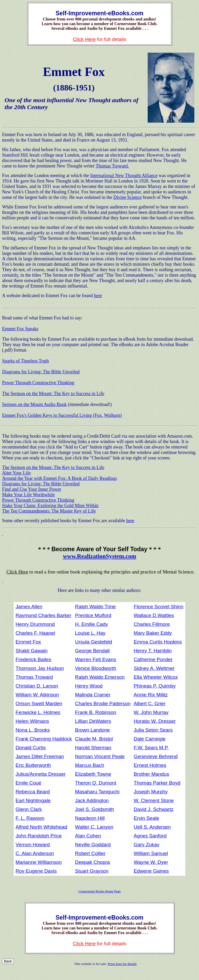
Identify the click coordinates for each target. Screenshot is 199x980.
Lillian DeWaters (93, 721)
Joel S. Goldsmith (95, 809)
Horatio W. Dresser (155, 721)
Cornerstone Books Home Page (99, 891)
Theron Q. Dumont (96, 783)
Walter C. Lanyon (94, 827)
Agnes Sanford (150, 836)
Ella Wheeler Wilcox (156, 677)
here (98, 296)
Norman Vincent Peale (100, 756)
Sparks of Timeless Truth (26, 361)
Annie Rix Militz (151, 695)
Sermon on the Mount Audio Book (34, 404)
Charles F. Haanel (35, 633)
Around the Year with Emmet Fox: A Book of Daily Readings (59, 478)
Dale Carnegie (150, 739)
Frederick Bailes (33, 659)
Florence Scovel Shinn (159, 607)
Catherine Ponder (153, 659)
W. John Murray (151, 712)
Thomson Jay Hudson (40, 668)
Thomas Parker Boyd (157, 783)
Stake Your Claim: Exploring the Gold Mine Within (50, 506)
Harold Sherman (93, 748)
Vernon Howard (33, 845)
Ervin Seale (146, 818)
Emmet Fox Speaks (20, 329)
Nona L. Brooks (33, 730)
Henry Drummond (35, 624)
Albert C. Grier (150, 703)
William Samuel (151, 853)
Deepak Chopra (93, 862)
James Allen (29, 607)
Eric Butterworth (33, 765)
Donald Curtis (31, 748)
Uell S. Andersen (152, 827)
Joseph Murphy (151, 792)
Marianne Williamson (39, 862)
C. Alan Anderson (35, 853)
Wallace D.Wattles (154, 615)
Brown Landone (93, 730)
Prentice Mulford (93, 615)
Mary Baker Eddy (153, 633)
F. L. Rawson (30, 818)
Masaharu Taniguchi (97, 792)
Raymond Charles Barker (43, 615)
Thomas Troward (34, 677)
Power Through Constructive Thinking (38, 383)
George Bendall (92, 651)
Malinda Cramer (93, 695)
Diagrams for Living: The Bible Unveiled (41, 372)
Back (8, 961)
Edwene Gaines (151, 871)
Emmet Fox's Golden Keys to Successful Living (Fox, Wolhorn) (62, 415)
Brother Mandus (151, 774)
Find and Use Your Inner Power (32, 489)
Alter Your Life (16, 473)
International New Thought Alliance (124, 176)
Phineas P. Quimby (155, 686)
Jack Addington (92, 800)
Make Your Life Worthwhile (28, 495)
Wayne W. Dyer (151, 862)
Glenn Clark (29, 809)
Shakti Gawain (32, 651)
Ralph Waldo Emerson (100, 677)
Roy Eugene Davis (36, 871)
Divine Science (127, 197)
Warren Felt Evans (96, 659)
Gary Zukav (147, 845)
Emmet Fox (28, 642)
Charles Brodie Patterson (103, 703)
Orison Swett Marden (39, 703)
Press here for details (122, 964)
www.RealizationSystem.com (100, 556)
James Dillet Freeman (40, 756)
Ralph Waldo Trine (95, 607)
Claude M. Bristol (94, 739)
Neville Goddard (93, 845)
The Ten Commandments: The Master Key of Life (49, 511)
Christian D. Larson (37, 686)
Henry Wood (89, 686)
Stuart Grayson (92, 871)
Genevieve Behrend (156, 756)
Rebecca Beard (33, 792)
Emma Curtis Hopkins (158, 642)
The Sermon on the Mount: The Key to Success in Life (53, 394)
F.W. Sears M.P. (151, 748)
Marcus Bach (90, 765)
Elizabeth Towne (93, 774)
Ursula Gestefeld (94, 642)
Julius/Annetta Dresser (41, 774)
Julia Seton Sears (153, 730)
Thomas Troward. (112, 166)
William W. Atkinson (37, 695)
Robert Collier (90, 853)
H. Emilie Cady (92, 624)
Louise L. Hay (90, 633)
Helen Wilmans (32, 721)
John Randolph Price (39, 836)
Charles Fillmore (152, 624)
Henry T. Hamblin (153, 651)
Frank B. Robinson (96, 712)
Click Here (84, 39)
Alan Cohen (88, 836)
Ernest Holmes (150, 765)
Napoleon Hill (90, 818)
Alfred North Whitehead (41, 827)
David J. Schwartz (154, 809)
